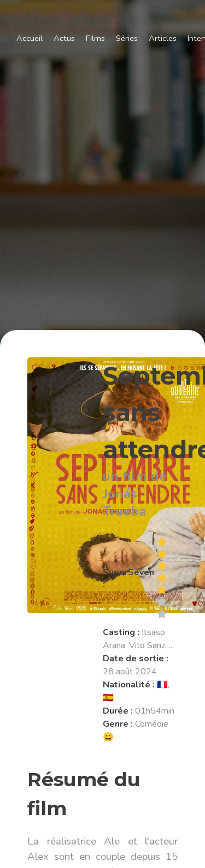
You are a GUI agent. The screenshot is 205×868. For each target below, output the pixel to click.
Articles (163, 38)
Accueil (30, 38)
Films (95, 38)
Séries (127, 38)
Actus (64, 38)
